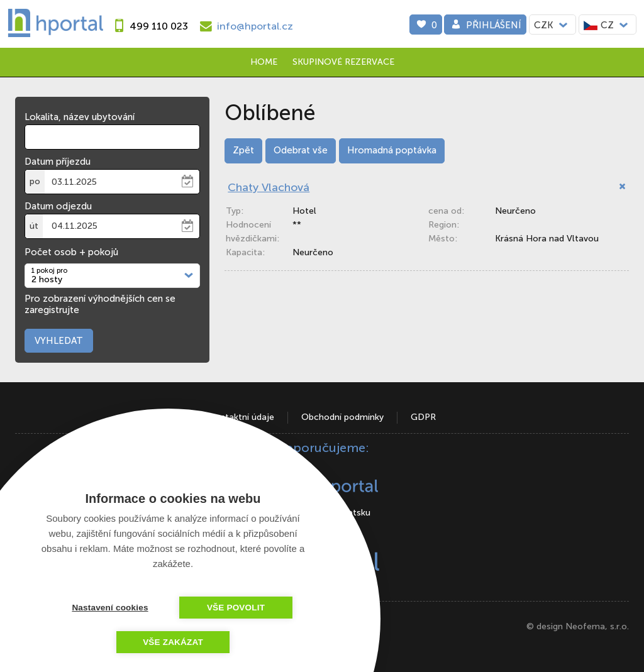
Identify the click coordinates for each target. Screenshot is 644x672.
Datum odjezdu (58, 206)
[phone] (149, 26)
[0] (426, 25)
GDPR (423, 417)
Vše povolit (236, 608)
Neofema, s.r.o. (597, 626)
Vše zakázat (173, 642)
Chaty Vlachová (269, 187)
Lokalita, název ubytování (80, 117)
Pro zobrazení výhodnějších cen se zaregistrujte (100, 305)
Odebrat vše (301, 150)
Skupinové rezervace (343, 62)
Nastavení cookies (110, 608)
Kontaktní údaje (241, 417)
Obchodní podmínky (342, 417)
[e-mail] (245, 26)
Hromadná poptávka (392, 150)
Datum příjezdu (58, 162)
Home (264, 62)
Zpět (243, 150)
